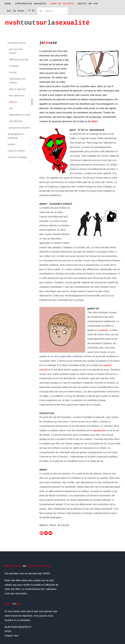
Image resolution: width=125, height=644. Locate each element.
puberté (103, 330)
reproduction (100, 430)
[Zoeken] (41, 11)
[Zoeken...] (53, 11)
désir (94, 121)
